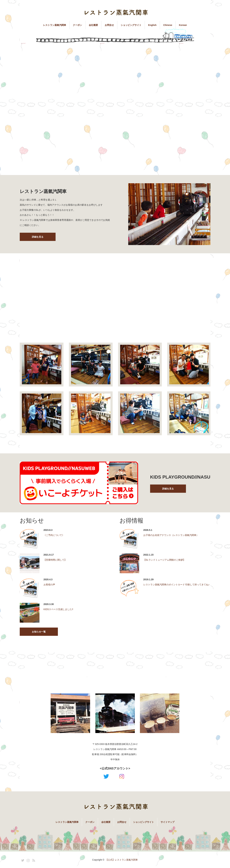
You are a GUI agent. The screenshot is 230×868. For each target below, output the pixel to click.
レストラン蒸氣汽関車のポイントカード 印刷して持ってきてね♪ (176, 585)
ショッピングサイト (131, 25)
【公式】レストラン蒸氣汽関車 (122, 860)
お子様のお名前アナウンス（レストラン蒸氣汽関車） (171, 535)
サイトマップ (168, 822)
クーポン (77, 25)
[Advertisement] (115, 71)
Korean (183, 25)
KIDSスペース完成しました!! (58, 609)
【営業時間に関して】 (55, 560)
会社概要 (93, 25)
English (152, 25)
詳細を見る (38, 237)
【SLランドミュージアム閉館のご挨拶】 (164, 560)
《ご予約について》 (54, 535)
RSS (33, 860)
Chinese (168, 25)
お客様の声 (49, 585)
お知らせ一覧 (39, 632)
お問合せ (109, 25)
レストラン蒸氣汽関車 (55, 25)
